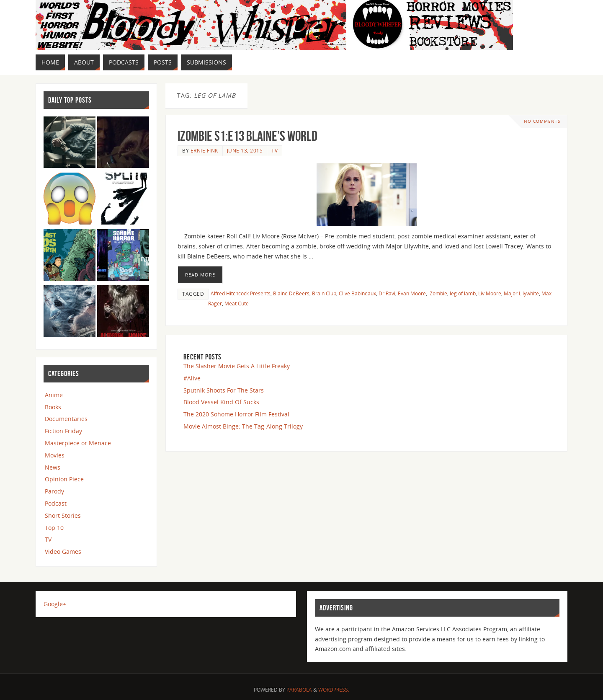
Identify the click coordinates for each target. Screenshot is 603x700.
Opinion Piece (64, 479)
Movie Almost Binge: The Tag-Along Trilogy (243, 426)
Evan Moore (412, 293)
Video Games (63, 551)
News (53, 467)
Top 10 (54, 528)
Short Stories (63, 515)
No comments (542, 121)
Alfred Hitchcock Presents (241, 293)
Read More (200, 275)
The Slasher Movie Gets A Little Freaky (237, 366)
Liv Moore (490, 293)
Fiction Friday (63, 431)
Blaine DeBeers (291, 293)
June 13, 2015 (245, 150)
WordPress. (334, 690)
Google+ (55, 604)
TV (274, 150)
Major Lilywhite (521, 293)
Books (53, 407)
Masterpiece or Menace (78, 443)
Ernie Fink (204, 150)
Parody (54, 491)
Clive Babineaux (357, 293)
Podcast (56, 503)
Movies (55, 455)
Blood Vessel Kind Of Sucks (221, 402)
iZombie (438, 293)
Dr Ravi (387, 293)
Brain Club (324, 293)
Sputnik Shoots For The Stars (224, 390)
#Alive (192, 378)
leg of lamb (463, 293)
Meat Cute (237, 303)
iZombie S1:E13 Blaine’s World (247, 136)
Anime (54, 395)
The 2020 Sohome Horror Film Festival (236, 414)
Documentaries (66, 419)
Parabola (299, 690)
